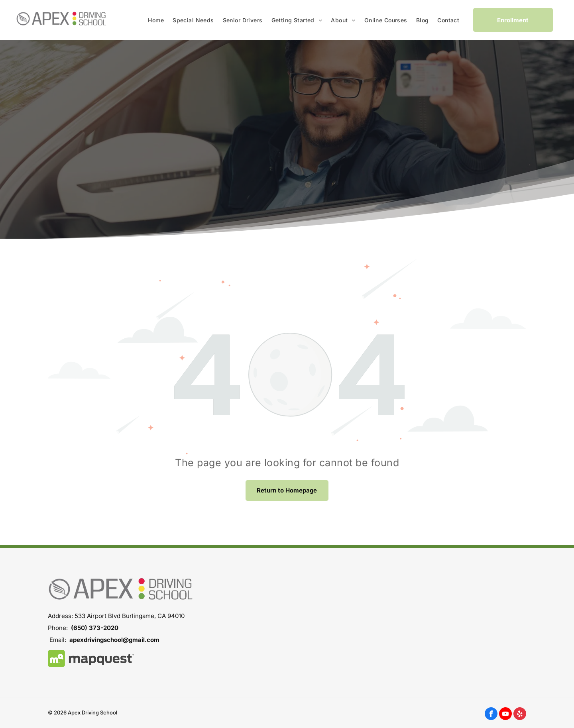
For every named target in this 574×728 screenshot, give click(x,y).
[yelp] (520, 715)
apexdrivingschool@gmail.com (114, 640)
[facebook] (491, 715)
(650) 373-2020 (95, 628)
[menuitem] (156, 20)
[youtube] (505, 715)
